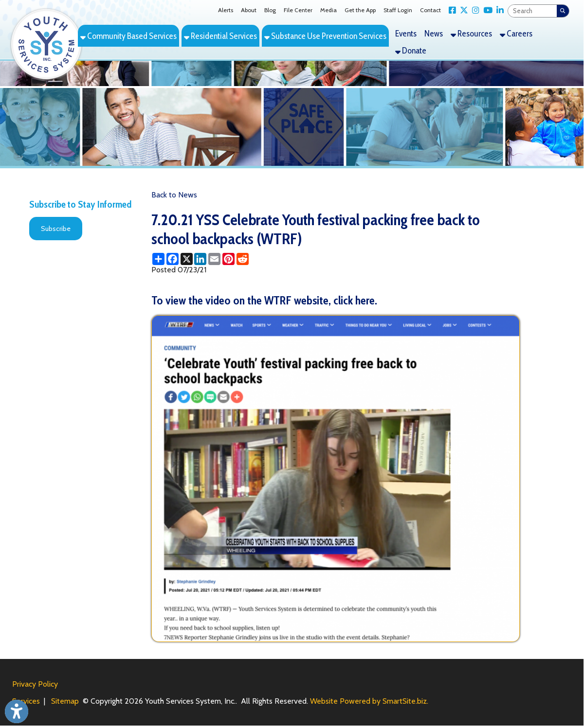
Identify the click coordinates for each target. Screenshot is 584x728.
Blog (270, 10)
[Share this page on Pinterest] (228, 259)
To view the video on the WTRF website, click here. (264, 300)
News (434, 33)
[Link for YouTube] (486, 10)
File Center (298, 10)
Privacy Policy (35, 684)
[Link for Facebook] (450, 10)
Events (406, 33)
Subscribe (56, 229)
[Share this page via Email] (214, 259)
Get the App (360, 10)
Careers (516, 33)
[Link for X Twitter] (462, 10)
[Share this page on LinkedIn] (200, 259)
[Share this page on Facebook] (173, 259)
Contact (430, 10)
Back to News (174, 195)
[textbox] (532, 11)
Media (328, 10)
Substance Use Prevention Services (325, 36)
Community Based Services (128, 36)
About (249, 10)
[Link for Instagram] (474, 10)
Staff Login (398, 10)
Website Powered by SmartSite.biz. (369, 701)
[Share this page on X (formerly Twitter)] (187, 259)
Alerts (226, 10)
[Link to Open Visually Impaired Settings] (17, 711)
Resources (471, 33)
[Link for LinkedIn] (498, 10)
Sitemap (65, 701)
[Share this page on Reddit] (243, 259)
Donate (411, 50)
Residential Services (220, 36)
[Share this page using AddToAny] (158, 259)
